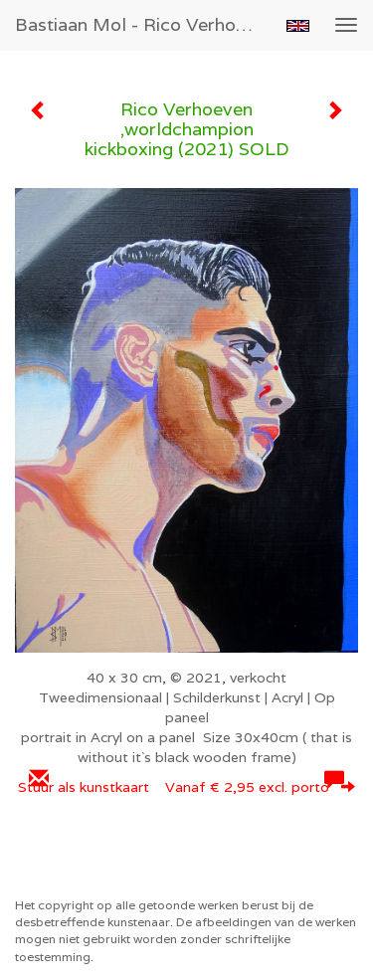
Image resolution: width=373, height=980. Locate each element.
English (298, 26)
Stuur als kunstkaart (186, 787)
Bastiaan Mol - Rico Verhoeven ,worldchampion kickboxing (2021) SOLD (143, 24)
